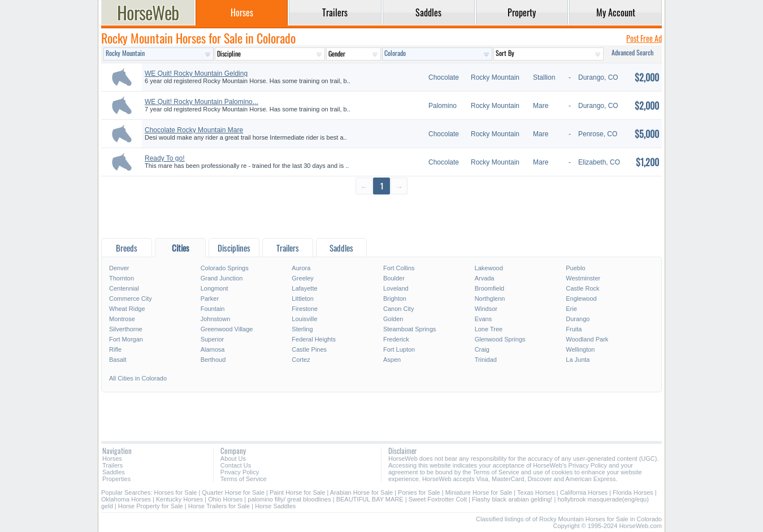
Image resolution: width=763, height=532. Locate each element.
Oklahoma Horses (126, 499)
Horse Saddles (275, 506)
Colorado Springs (225, 268)
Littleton (303, 299)
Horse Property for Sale (151, 506)
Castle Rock (582, 288)
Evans (484, 319)
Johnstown (216, 319)
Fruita (574, 329)
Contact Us (236, 465)
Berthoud (213, 360)
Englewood (581, 299)
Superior (213, 339)
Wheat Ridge (127, 309)
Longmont (214, 288)
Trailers (112, 465)
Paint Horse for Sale (297, 492)
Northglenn (490, 299)
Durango (578, 319)
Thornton (122, 278)
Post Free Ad (644, 38)
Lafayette (304, 288)
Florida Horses (633, 492)
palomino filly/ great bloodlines (289, 499)
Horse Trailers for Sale (219, 506)
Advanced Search (632, 52)
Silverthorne (126, 329)
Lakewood (489, 268)
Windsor (486, 309)
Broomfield (490, 288)
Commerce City (131, 299)
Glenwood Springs (500, 339)
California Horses (584, 492)
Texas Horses (536, 492)
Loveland (396, 288)
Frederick (396, 339)
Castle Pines (309, 349)
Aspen (392, 360)
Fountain (213, 309)
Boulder (394, 278)
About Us (233, 459)
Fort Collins (399, 268)
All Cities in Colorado (138, 378)
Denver (119, 268)
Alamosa (213, 349)
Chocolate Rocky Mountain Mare (194, 130)
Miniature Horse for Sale (479, 492)
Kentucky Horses (179, 499)
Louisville (304, 319)
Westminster (583, 278)
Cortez (301, 360)
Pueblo (575, 268)
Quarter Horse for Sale (233, 492)
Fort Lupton (399, 349)
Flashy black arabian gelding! (512, 499)
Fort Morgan (126, 339)
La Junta (578, 360)
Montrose (122, 319)
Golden (393, 319)
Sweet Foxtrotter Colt (438, 499)
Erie (571, 309)
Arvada (485, 278)
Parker (210, 299)
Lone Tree (489, 329)
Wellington (580, 349)
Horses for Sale (176, 492)
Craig (482, 349)
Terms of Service (244, 479)
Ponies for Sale (419, 492)
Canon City (398, 309)
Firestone (305, 309)
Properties (116, 479)
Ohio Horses (225, 499)
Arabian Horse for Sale (361, 492)
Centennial (124, 288)
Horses (112, 459)
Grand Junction (222, 278)
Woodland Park (587, 339)
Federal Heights (314, 339)
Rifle (115, 349)
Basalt (118, 360)
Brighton (395, 299)
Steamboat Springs (410, 329)
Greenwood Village (227, 329)
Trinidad (486, 360)
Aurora (301, 268)
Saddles (114, 472)
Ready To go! (165, 158)
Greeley (303, 278)
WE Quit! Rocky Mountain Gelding (196, 73)
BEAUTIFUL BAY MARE (370, 499)
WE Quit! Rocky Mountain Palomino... (201, 102)
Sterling (302, 329)
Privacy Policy (240, 472)
